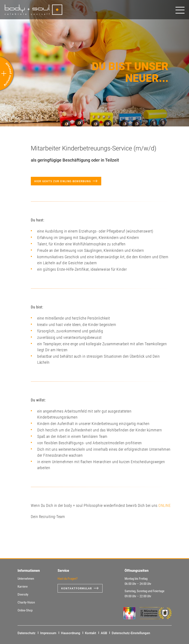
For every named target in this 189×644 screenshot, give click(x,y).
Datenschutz (27, 633)
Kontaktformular (77, 588)
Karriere (23, 587)
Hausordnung (71, 633)
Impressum (48, 633)
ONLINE (164, 505)
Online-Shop (25, 610)
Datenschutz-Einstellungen (131, 633)
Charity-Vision (26, 602)
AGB (104, 633)
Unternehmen (26, 579)
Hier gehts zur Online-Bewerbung (63, 181)
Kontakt (91, 633)
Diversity (23, 594)
